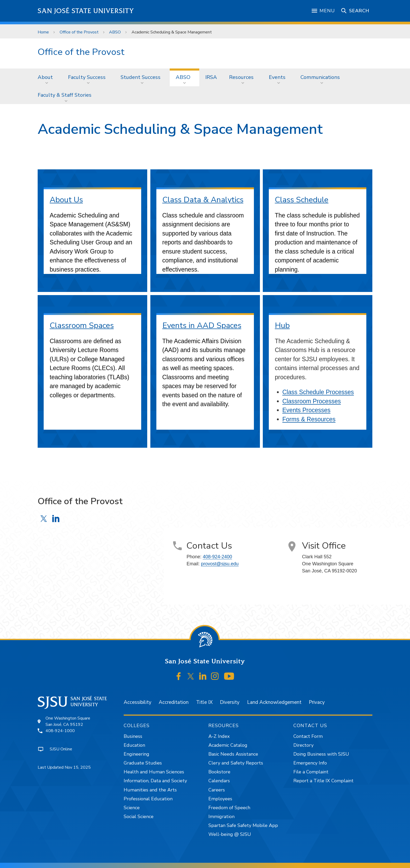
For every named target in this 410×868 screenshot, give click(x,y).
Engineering (136, 754)
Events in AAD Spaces (202, 326)
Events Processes (306, 410)
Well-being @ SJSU (230, 834)
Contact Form (308, 736)
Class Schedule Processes (318, 392)
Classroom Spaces (82, 326)
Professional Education (148, 799)
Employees (220, 799)
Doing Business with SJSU (321, 754)
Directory (303, 745)
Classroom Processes (312, 401)
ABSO (115, 32)
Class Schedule (302, 200)
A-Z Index (219, 736)
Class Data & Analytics (203, 200)
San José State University (86, 11)
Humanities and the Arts (150, 790)
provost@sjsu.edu (220, 564)
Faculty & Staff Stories (65, 95)
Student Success (141, 77)
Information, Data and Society (155, 781)
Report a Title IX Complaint (323, 781)
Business (133, 736)
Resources (241, 77)
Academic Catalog (228, 745)
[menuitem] (47, 77)
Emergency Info (310, 763)
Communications (320, 77)
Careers (217, 790)
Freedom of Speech (229, 808)
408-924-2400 (217, 557)
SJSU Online (61, 749)
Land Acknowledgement (274, 702)
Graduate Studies (143, 763)
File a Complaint (311, 772)
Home (43, 32)
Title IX (204, 702)
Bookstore (219, 772)
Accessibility (138, 702)
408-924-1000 (60, 731)
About (45, 77)
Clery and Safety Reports (236, 763)
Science (132, 808)
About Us (66, 200)
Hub (282, 326)
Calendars (219, 781)
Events (277, 77)
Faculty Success (87, 77)
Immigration (221, 817)
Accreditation (174, 702)
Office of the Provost (79, 32)
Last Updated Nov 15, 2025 (64, 767)
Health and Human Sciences (154, 772)
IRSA (211, 77)
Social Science (139, 817)
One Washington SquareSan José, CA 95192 (68, 721)
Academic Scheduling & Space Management (172, 32)
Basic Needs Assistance (233, 754)
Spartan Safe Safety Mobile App (243, 825)
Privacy (317, 702)
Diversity (230, 702)
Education (134, 745)
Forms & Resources (309, 419)
